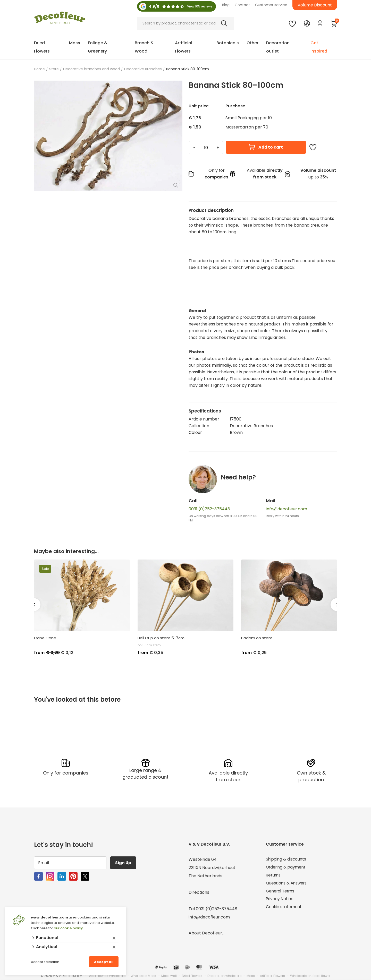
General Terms (281, 892)
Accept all (104, 962)
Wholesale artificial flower (310, 976)
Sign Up (124, 863)
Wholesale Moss (143, 976)
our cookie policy (68, 928)
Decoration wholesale (224, 976)
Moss (75, 43)
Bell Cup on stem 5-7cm (161, 638)
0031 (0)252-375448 (209, 509)
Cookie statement (284, 909)
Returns (274, 876)
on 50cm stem (149, 645)
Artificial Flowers (184, 47)
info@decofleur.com (286, 509)
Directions (199, 892)
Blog (226, 5)
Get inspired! (319, 47)
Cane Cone (45, 638)
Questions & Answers (287, 884)
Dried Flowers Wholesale (107, 976)
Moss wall (169, 976)
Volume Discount (315, 5)
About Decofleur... (206, 933)
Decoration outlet (278, 47)
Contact (242, 5)
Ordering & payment (287, 868)
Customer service (271, 5)
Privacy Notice (280, 901)
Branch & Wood (144, 47)
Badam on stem (257, 638)
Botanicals (228, 43)
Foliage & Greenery (98, 47)
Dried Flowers (42, 47)
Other (252, 43)
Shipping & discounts (287, 859)
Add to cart (266, 147)
